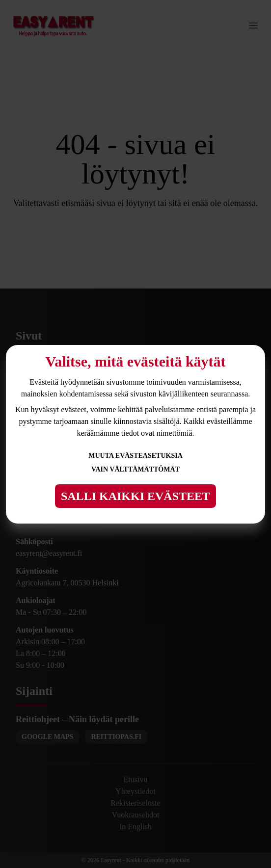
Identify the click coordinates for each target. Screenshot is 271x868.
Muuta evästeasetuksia (135, 456)
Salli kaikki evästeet (135, 496)
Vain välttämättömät (135, 469)
